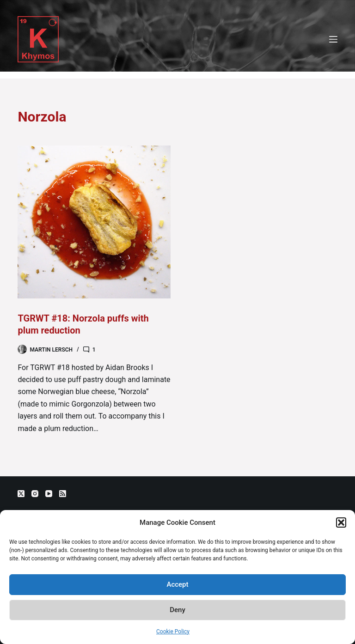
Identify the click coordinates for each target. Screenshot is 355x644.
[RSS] (63, 494)
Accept (177, 584)
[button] (341, 522)
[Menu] (333, 39)
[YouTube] (49, 494)
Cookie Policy (173, 632)
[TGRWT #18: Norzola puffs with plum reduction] (94, 222)
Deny (177, 610)
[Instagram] (35, 494)
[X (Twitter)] (21, 494)
